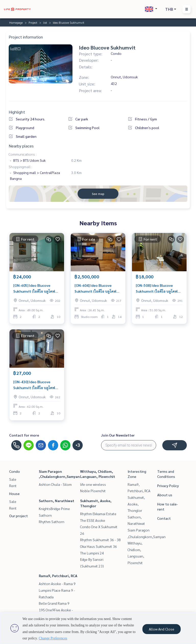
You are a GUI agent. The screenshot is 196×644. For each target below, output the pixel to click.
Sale (13, 479)
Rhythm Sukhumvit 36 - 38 (100, 540)
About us (165, 495)
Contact (164, 518)
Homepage (16, 22)
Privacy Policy (168, 486)
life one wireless (93, 484)
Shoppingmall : (20, 167)
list (45, 22)
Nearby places (21, 146)
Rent (13, 486)
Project (33, 22)
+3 (78, 445)
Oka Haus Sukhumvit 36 (99, 546)
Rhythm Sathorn (52, 522)
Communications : (23, 154)
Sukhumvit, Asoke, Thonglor (136, 504)
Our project (19, 516)
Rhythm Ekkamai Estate (98, 514)
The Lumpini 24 (92, 553)
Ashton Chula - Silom (55, 484)
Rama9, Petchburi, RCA (58, 576)
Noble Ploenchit (93, 491)
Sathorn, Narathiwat (57, 501)
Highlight (17, 112)
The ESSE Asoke (93, 520)
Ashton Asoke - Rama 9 (57, 584)
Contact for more (24, 435)
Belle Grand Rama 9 (54, 603)
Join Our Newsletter (118, 435)
